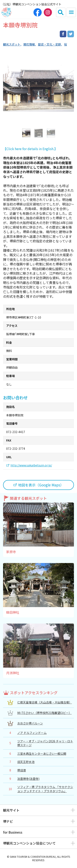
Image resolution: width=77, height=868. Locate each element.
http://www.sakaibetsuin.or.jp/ (31, 465)
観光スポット (12, 44)
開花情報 (29, 44)
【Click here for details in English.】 (30, 149)
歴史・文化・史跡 (49, 44)
